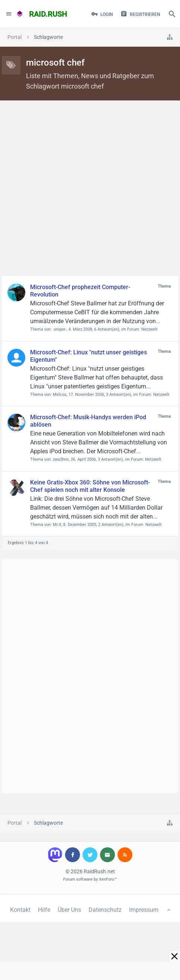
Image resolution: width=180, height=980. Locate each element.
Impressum (144, 910)
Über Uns (69, 910)
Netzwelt (150, 329)
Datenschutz (105, 910)
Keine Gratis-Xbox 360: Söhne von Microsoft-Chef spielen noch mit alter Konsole (90, 486)
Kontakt (20, 910)
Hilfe (44, 910)
